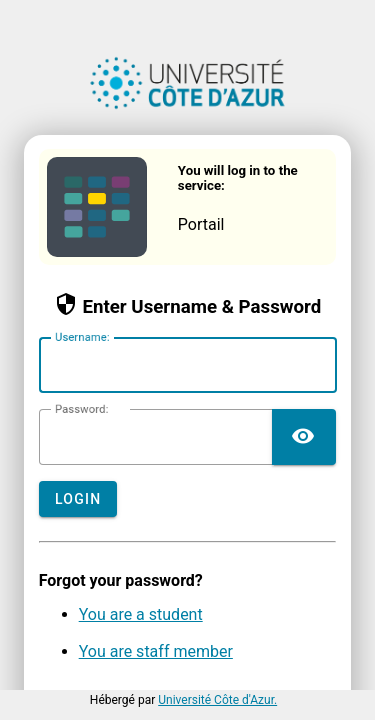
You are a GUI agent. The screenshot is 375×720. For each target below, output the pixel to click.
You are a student (141, 614)
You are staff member (156, 651)
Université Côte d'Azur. (217, 700)
